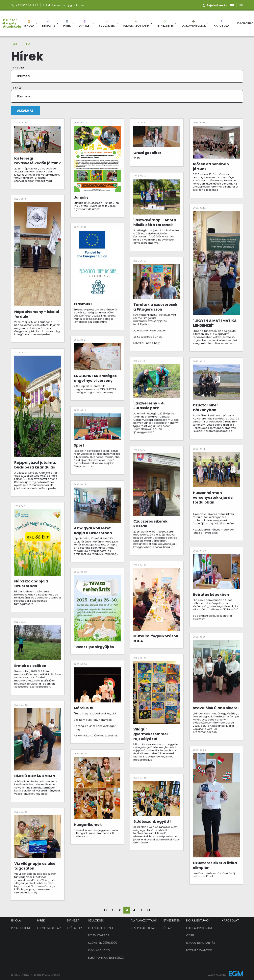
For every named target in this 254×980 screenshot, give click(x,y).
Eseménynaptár (49, 928)
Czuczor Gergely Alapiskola (12, 23)
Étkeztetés (166, 24)
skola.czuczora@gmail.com (66, 5)
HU (232, 5)
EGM (236, 975)
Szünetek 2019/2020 (103, 943)
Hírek (67, 24)
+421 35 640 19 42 (27, 5)
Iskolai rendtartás (201, 943)
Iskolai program (199, 928)
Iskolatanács (99, 950)
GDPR (190, 935)
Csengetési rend (101, 928)
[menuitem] (11, 23)
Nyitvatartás (99, 935)
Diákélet (85, 24)
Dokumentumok (194, 24)
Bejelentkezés (217, 5)
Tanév (17, 88)
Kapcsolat (222, 24)
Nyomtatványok (199, 950)
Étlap (168, 928)
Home (14, 44)
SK (241, 5)
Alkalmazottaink (136, 24)
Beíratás (49, 24)
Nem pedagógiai (143, 928)
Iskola (29, 24)
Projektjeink (21, 928)
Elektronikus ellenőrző (106, 957)
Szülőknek (107, 24)
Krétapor (74, 928)
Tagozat (19, 68)
